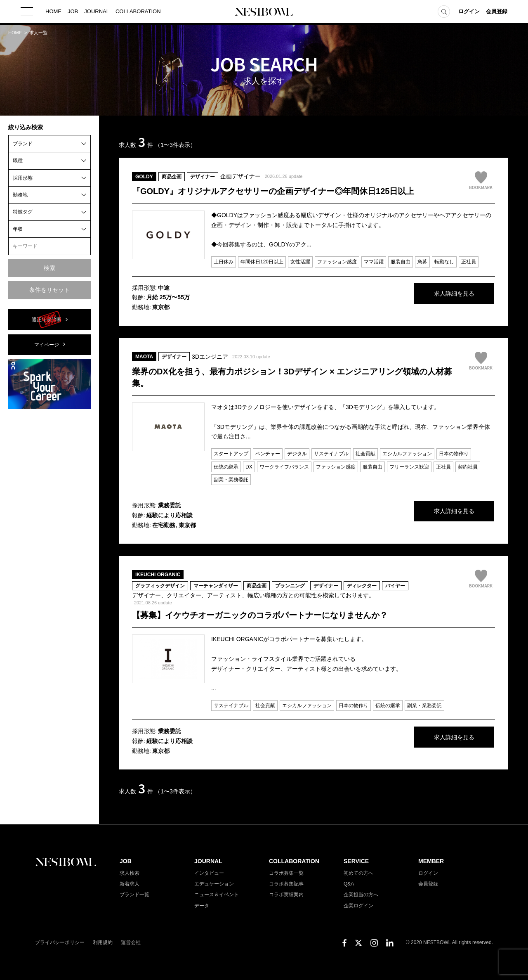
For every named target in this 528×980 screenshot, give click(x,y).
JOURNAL (97, 12)
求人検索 (130, 873)
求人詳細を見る (433, 294)
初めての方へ (358, 873)
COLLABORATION (138, 12)
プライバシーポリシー (60, 942)
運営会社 (131, 942)
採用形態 (23, 178)
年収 (18, 229)
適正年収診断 (47, 320)
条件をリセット (49, 290)
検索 (49, 268)
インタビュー (209, 873)
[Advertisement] (49, 540)
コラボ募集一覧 (286, 873)
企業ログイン (358, 906)
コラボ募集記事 (286, 884)
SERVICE (356, 861)
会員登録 (497, 12)
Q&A (349, 884)
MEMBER (431, 861)
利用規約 (103, 942)
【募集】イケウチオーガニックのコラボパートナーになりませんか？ (260, 615)
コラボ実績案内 (286, 895)
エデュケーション (214, 884)
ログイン (469, 12)
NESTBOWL (264, 12)
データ (202, 906)
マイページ (47, 345)
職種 (18, 161)
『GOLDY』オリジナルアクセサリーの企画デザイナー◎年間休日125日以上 (273, 191)
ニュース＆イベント (217, 895)
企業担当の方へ (361, 895)
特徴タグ (23, 212)
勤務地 (20, 195)
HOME (53, 12)
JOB (73, 12)
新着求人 (130, 884)
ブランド (23, 144)
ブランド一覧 (134, 895)
